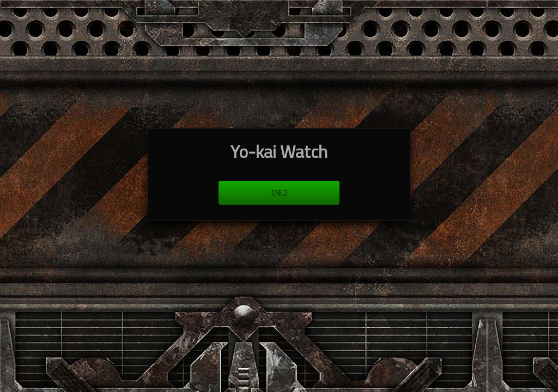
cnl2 (279, 193)
